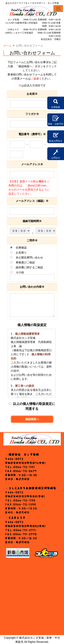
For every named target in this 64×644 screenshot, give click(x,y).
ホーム (8, 46)
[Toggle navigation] (58, 9)
